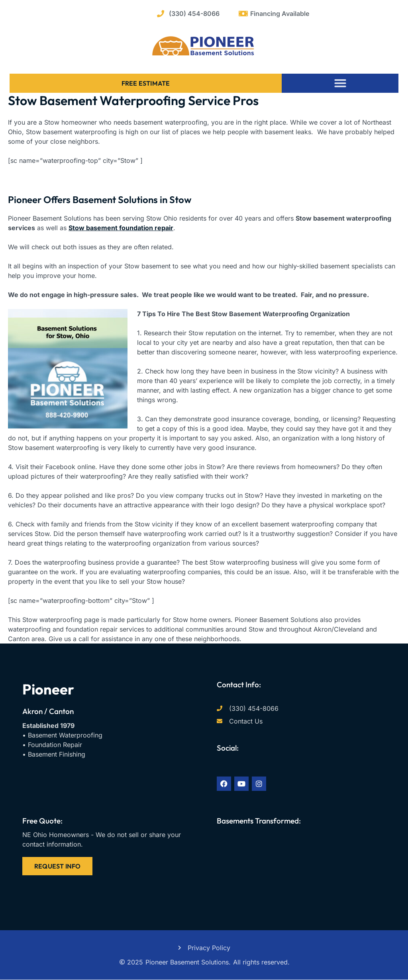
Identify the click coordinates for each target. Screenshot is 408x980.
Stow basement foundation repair (121, 228)
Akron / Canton (48, 711)
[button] (340, 83)
